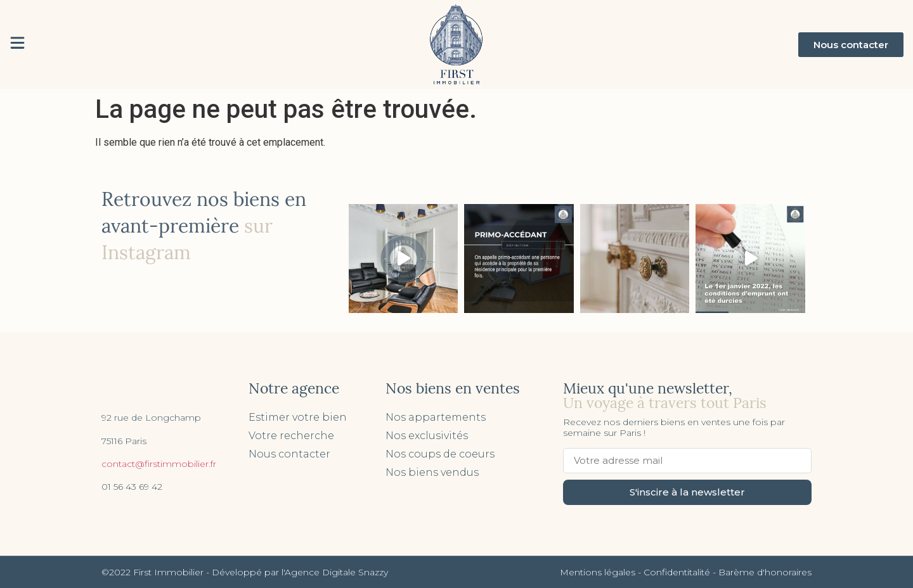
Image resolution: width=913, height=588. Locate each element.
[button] (851, 45)
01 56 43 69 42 (132, 487)
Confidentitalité (677, 572)
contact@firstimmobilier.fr (159, 464)
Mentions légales (598, 572)
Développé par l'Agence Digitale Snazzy (300, 572)
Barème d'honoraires (765, 572)
